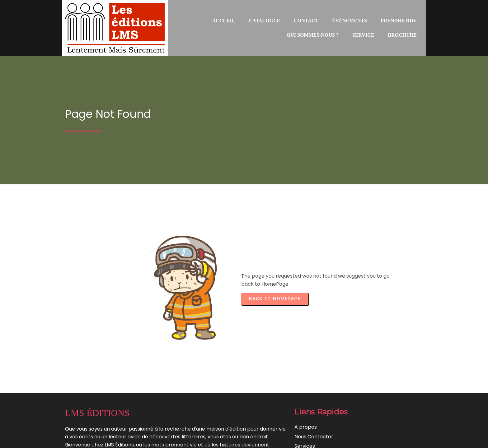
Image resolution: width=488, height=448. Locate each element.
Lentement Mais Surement (271, 439)
